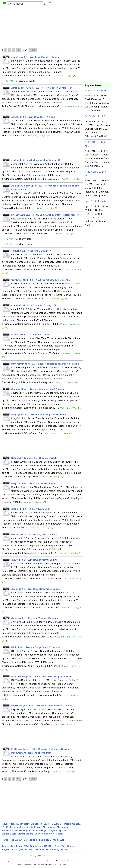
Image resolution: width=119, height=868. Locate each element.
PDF (32, 830)
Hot (12, 840)
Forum (64, 849)
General (77, 824)
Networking (21, 830)
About (19, 840)
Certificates (68, 846)
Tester (5, 846)
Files (57, 846)
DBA (26, 846)
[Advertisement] (42, 27)
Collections (30, 840)
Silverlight (41, 830)
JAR (45, 846)
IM (7, 827)
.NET (5, 824)
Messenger (63, 827)
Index (42, 840)
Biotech (30, 849)
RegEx (6, 849)
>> (18, 50)
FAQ (57, 849)
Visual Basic (9, 834)
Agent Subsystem (19, 824)
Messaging (49, 827)
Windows (35, 846)
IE (3, 827)
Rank (33, 50)
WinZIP (60, 834)
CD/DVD (56, 824)
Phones (40, 849)
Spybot (53, 830)
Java (12, 827)
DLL (51, 846)
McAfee (21, 827)
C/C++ (47, 824)
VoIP (37, 834)
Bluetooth (36, 824)
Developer (16, 846)
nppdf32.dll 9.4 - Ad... (97, 201)
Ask (62, 840)
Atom (56, 840)
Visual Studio (25, 834)
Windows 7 (48, 834)
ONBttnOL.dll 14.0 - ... (97, 116)
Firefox (67, 824)
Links (14, 849)
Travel (49, 849)
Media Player (34, 827)
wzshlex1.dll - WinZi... (97, 90)
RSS (49, 840)
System (63, 830)
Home (5, 840)
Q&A (21, 849)
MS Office (7, 830)
